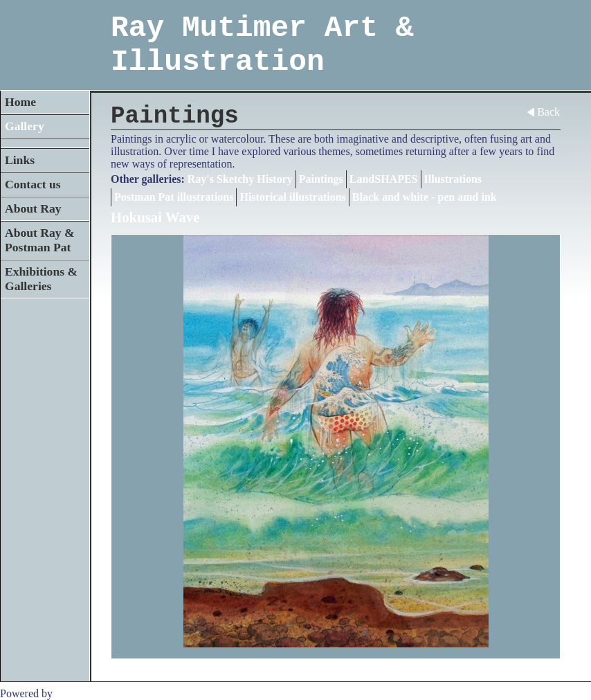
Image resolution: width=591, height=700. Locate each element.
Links (20, 160)
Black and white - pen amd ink (425, 197)
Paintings (321, 179)
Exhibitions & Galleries (41, 279)
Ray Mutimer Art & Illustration (262, 45)
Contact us (33, 184)
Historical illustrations (292, 197)
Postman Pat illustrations (174, 197)
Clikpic (72, 693)
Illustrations (453, 179)
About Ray (33, 208)
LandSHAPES (384, 179)
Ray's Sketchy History (240, 179)
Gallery (25, 126)
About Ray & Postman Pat (40, 240)
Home (20, 102)
